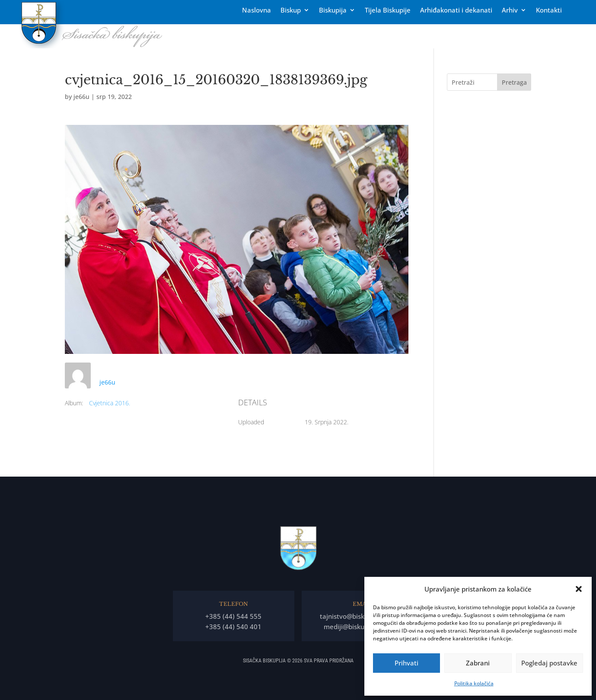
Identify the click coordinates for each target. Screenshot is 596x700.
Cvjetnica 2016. (110, 403)
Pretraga (514, 82)
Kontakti (549, 11)
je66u (81, 97)
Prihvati (406, 663)
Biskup (291, 11)
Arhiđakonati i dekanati (456, 11)
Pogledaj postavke (549, 663)
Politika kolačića (474, 683)
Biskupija (333, 11)
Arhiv (510, 11)
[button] (579, 589)
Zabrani (478, 663)
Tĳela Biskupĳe (388, 11)
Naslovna (257, 11)
